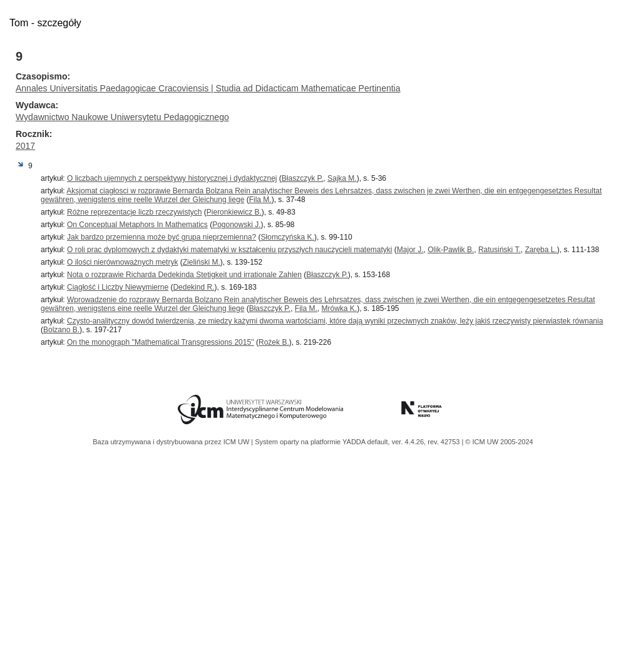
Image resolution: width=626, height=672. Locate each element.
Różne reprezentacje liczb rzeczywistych (134, 212)
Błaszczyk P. (302, 178)
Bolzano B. (61, 330)
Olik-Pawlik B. (451, 250)
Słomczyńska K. (288, 237)
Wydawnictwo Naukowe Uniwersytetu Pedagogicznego (122, 117)
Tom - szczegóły (45, 23)
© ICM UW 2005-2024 (499, 442)
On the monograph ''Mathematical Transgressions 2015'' (161, 342)
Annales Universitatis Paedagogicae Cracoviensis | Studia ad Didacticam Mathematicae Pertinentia (208, 88)
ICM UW (238, 442)
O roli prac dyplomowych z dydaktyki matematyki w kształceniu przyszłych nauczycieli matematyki (230, 250)
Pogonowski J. (236, 225)
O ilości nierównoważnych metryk (122, 262)
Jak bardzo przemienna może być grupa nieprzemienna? (162, 237)
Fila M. (260, 200)
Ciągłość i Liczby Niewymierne (118, 287)
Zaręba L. (541, 250)
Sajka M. (342, 178)
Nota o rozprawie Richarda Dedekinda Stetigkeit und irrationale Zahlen (184, 275)
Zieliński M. (202, 262)
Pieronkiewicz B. (234, 212)
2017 (25, 146)
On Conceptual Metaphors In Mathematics (137, 225)
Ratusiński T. (500, 250)
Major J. (410, 250)
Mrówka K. (339, 308)
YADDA (355, 442)
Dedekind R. (193, 287)
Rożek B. (274, 342)
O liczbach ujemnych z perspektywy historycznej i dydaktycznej (172, 178)
